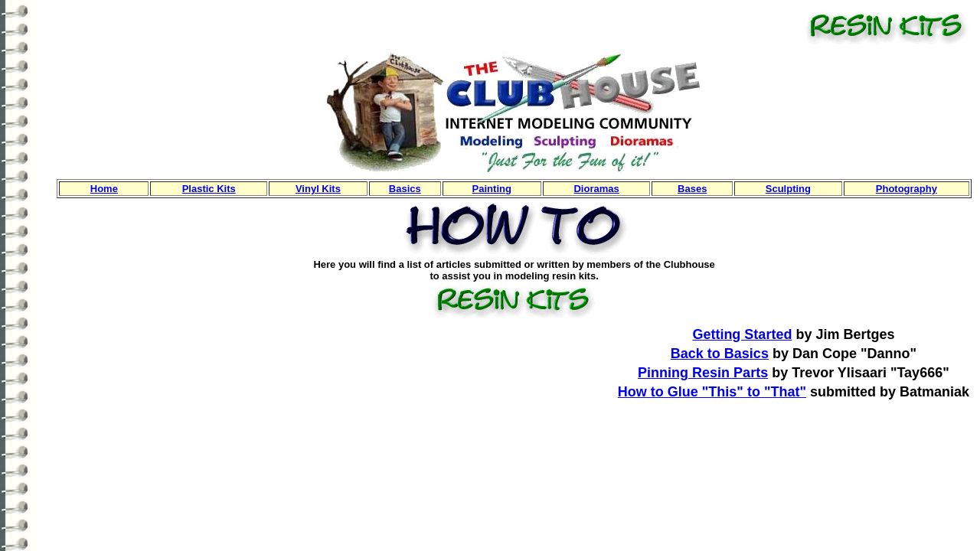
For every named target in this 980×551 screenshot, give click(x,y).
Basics (405, 189)
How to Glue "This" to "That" (712, 392)
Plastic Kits (209, 189)
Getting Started (742, 334)
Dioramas (596, 189)
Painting (492, 189)
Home (104, 189)
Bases (692, 189)
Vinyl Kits (318, 189)
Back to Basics (720, 354)
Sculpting (788, 189)
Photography (906, 189)
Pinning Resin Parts (703, 373)
